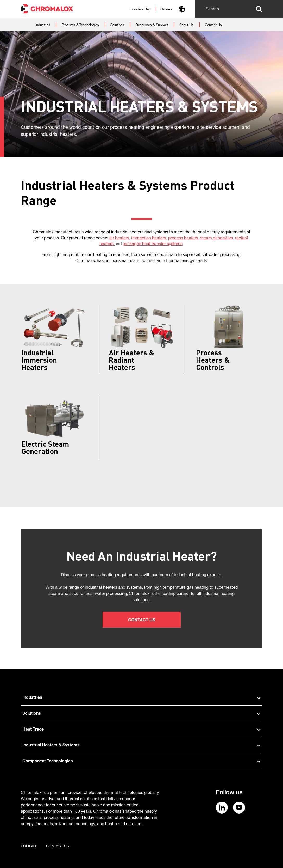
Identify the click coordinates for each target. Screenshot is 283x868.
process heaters (183, 239)
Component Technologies (141, 762)
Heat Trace (141, 730)
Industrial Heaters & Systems (141, 746)
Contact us (58, 846)
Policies (29, 846)
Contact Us (142, 621)
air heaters (119, 239)
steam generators (217, 239)
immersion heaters (149, 239)
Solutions (141, 714)
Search (259, 9)
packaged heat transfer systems (153, 244)
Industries (141, 698)
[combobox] (182, 10)
